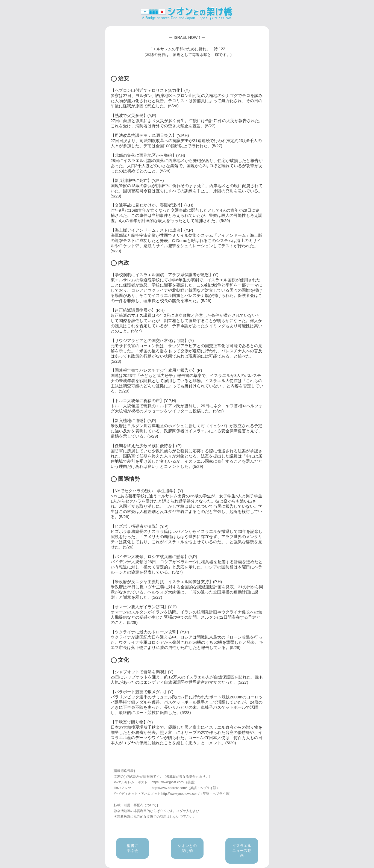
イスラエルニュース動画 (242, 851)
